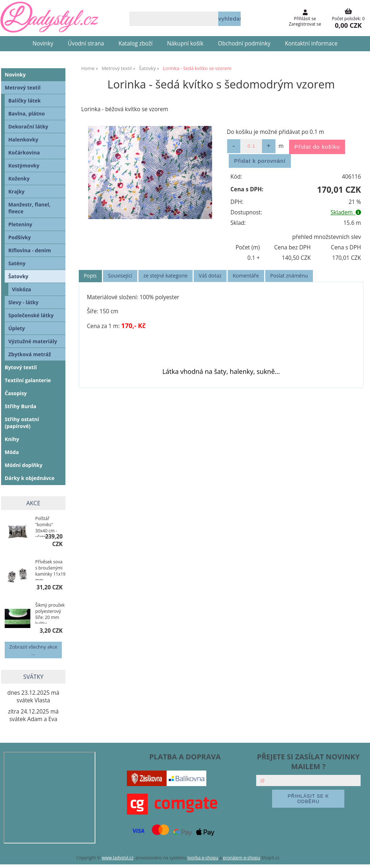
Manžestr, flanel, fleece (29, 208)
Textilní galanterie (28, 380)
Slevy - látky (23, 302)
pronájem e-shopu (242, 858)
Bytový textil (21, 367)
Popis (90, 276)
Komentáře (246, 276)
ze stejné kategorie (165, 276)
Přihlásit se (305, 19)
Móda (12, 452)
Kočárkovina (24, 152)
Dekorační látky (28, 127)
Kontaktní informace (311, 43)
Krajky (16, 191)
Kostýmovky (24, 165)
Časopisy (16, 393)
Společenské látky (31, 315)
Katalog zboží (135, 43)
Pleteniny (20, 224)
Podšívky (20, 237)
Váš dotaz (210, 276)
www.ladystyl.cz (118, 858)
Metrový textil (23, 88)
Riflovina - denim (30, 250)
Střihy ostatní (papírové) (22, 423)
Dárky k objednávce (30, 478)
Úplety (17, 328)
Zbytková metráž (30, 354)
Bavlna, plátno (27, 114)
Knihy (12, 439)
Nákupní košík (185, 43)
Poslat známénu (289, 276)
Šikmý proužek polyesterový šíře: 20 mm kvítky (50, 613)
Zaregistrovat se (305, 24)
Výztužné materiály (33, 341)
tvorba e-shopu (203, 858)
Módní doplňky (23, 465)
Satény (17, 263)
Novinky (43, 43)
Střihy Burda (21, 406)
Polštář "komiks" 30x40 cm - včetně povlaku (46, 526)
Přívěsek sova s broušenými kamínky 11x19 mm (51, 570)
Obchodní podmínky (244, 43)
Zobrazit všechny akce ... (33, 650)
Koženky (19, 178)
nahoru (359, 857)
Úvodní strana (86, 43)
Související (120, 276)
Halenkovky (23, 139)
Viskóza (21, 289)
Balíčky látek (25, 101)
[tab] (90, 276)
